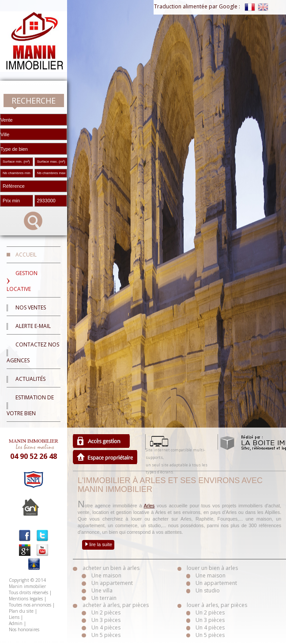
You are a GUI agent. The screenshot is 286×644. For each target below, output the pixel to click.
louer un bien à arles (212, 568)
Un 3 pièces (106, 620)
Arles (149, 506)
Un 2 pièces (106, 612)
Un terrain (104, 598)
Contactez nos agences (33, 352)
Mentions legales (26, 599)
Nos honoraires (24, 629)
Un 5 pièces (106, 635)
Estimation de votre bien (30, 405)
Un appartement (112, 583)
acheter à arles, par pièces (116, 605)
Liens (14, 617)
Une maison (106, 575)
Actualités (30, 379)
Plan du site (21, 611)
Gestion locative (22, 281)
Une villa (102, 590)
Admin (16, 623)
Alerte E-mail (33, 326)
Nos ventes (31, 307)
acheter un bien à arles (111, 568)
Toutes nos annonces (30, 605)
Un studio (208, 590)
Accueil (26, 255)
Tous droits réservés (28, 592)
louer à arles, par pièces (217, 605)
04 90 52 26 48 (34, 456)
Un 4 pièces (106, 627)
